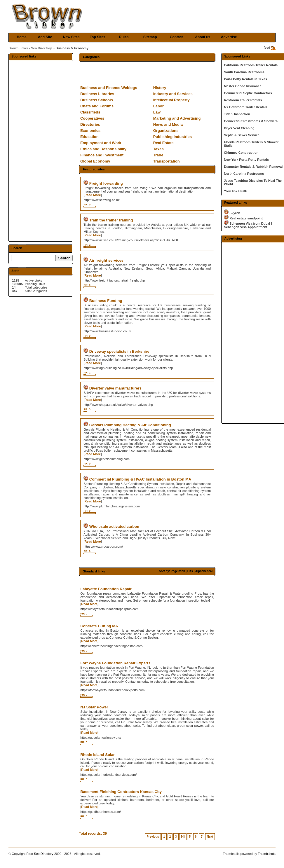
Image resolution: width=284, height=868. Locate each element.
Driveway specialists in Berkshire (119, 351)
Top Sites (98, 37)
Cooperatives (92, 118)
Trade (158, 155)
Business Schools (97, 100)
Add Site (45, 37)
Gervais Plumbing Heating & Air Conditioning (130, 425)
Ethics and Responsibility (103, 149)
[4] (183, 837)
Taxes (158, 149)
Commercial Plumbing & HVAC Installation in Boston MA (140, 479)
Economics (90, 131)
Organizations (166, 131)
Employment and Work (101, 143)
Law (157, 112)
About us (203, 37)
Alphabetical (204, 571)
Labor (158, 106)
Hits (190, 571)
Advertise (229, 37)
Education (89, 137)
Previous (153, 837)
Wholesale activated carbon (114, 526)
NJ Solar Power (94, 707)
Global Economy (95, 161)
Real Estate (163, 143)
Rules (124, 37)
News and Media (168, 124)
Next (210, 837)
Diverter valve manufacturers (115, 388)
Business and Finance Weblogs (109, 88)
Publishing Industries (173, 137)
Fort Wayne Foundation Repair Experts (115, 663)
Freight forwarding (106, 183)
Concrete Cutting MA (99, 626)
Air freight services (106, 260)
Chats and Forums (97, 106)
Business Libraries (97, 94)
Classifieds (90, 112)
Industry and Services (173, 94)
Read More (93, 195)
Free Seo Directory (40, 854)
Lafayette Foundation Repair (106, 589)
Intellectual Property (171, 100)
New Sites (71, 37)
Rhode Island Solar (97, 755)
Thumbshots (267, 854)
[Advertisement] (41, 151)
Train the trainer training (111, 220)
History (160, 88)
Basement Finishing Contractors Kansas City (121, 792)
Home (22, 37)
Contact (176, 37)
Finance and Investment (102, 155)
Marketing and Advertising (177, 118)
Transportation (167, 161)
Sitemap (150, 37)
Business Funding (106, 301)
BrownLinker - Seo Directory (30, 48)
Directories (90, 124)
